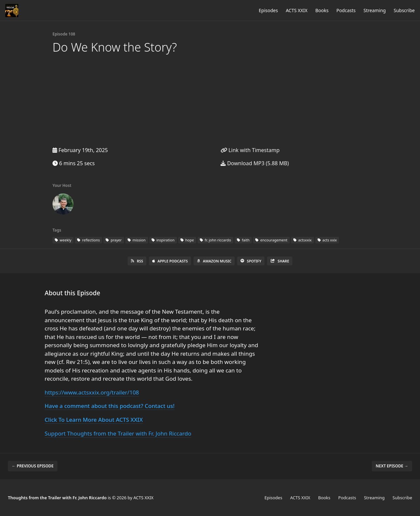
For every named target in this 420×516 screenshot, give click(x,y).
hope (187, 240)
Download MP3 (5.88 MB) (255, 163)
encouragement (271, 240)
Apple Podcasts (170, 261)
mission (137, 240)
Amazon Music (214, 261)
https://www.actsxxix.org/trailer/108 (92, 392)
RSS (137, 261)
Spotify (251, 261)
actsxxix (303, 240)
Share (280, 261)
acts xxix (327, 240)
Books (322, 10)
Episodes (268, 10)
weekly (63, 240)
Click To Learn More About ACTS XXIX (94, 420)
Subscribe (404, 10)
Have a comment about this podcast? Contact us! (110, 406)
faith (243, 240)
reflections (88, 240)
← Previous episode (33, 466)
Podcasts (346, 10)
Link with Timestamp (250, 150)
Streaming (375, 10)
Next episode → (392, 466)
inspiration (163, 240)
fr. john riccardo (215, 240)
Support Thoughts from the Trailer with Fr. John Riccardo (118, 433)
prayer (114, 240)
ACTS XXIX (297, 10)
